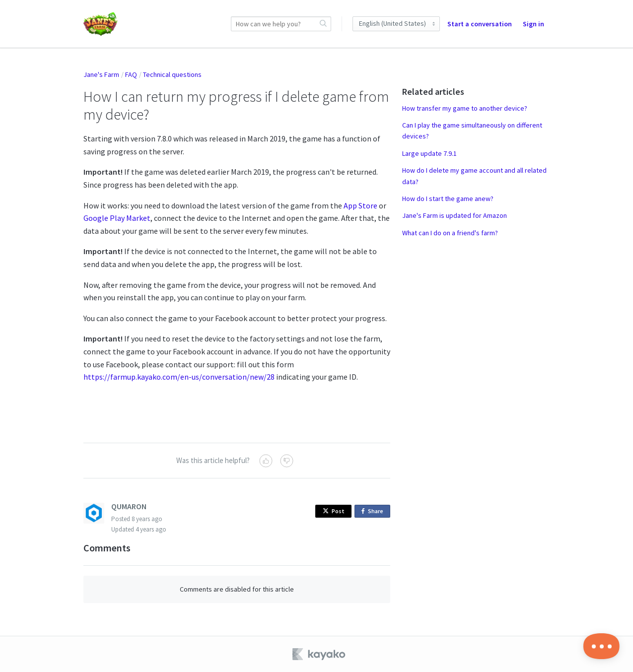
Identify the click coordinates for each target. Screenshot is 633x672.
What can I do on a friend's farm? (450, 233)
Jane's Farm (101, 74)
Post (334, 511)
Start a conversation (480, 24)
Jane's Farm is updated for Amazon (455, 215)
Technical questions (172, 74)
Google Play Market (117, 218)
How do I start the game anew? (448, 199)
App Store (360, 205)
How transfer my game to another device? (465, 108)
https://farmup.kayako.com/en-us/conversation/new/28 (179, 377)
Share (374, 511)
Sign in (533, 24)
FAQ (131, 74)
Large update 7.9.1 (429, 153)
